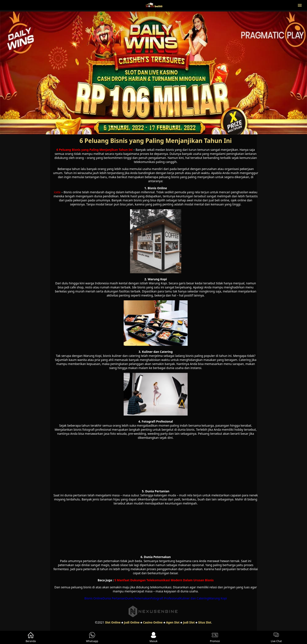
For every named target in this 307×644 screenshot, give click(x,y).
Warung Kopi (218, 598)
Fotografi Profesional (165, 598)
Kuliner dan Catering (194, 598)
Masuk (153, 637)
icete (57, 192)
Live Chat (276, 637)
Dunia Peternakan (138, 598)
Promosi (215, 637)
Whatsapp (92, 637)
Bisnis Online (93, 598)
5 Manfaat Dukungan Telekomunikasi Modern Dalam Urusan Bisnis (164, 580)
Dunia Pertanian (114, 598)
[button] (300, 5)
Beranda (31, 637)
